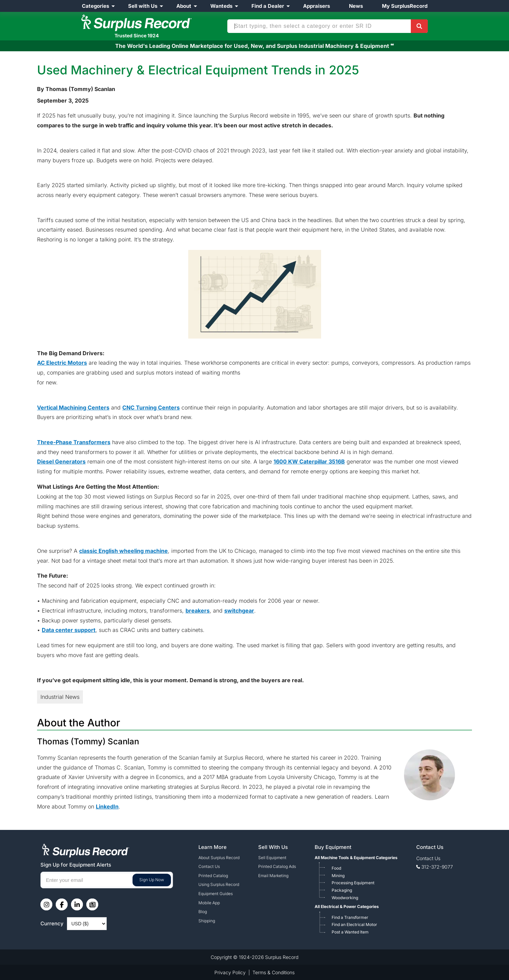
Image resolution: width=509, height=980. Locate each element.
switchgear (239, 611)
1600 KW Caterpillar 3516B (309, 461)
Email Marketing (273, 876)
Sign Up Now (152, 880)
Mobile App (209, 903)
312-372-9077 (437, 867)
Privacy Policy (230, 972)
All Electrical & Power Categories (347, 906)
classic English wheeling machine (124, 551)
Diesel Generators (61, 461)
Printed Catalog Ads (277, 866)
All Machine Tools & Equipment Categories (356, 858)
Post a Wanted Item (350, 932)
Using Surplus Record (219, 884)
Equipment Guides (216, 894)
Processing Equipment (353, 883)
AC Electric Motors (62, 363)
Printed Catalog (213, 876)
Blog (203, 912)
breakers (198, 611)
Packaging (342, 890)
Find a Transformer (350, 917)
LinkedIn (107, 806)
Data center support (69, 630)
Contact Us (209, 866)
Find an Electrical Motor (354, 924)
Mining (338, 876)
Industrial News (60, 697)
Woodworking (345, 898)
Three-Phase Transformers (74, 442)
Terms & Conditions (274, 972)
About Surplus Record (219, 858)
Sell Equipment (272, 858)
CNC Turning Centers (151, 407)
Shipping (207, 921)
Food (336, 868)
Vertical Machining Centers (73, 407)
